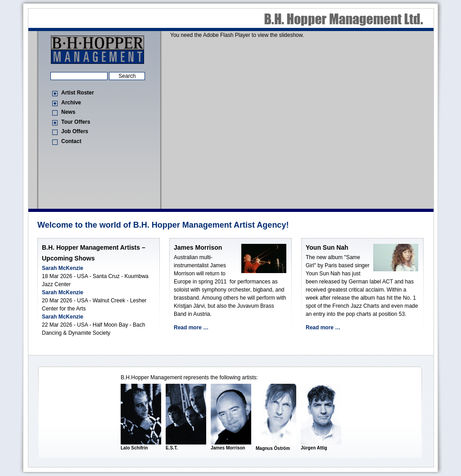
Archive (71, 103)
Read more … (191, 328)
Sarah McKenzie (63, 268)
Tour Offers (76, 122)
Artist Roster (78, 93)
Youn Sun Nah (327, 247)
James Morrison (198, 247)
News (68, 112)
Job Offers (75, 131)
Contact (71, 141)
